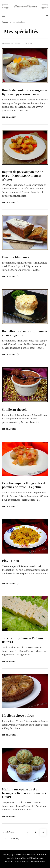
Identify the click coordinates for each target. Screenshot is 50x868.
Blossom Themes (13, 862)
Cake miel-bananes (15, 257)
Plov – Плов (10, 561)
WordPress (39, 862)
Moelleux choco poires (18, 715)
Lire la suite (10, 117)
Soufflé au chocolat (15, 409)
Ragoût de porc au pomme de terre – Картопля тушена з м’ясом (23, 175)
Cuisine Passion (28, 855)
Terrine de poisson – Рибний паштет (22, 640)
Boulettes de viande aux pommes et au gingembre (25, 333)
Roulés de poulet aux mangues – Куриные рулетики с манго (25, 92)
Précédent (9, 832)
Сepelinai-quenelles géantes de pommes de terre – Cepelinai (24, 485)
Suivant (15, 839)
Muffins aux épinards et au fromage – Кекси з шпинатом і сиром (24, 793)
